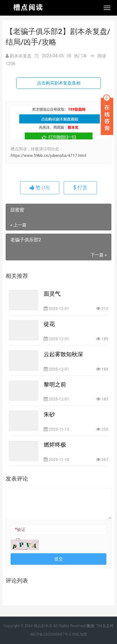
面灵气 (52, 294)
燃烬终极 (55, 445)
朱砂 (49, 414)
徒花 (49, 324)
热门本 (80, 56)
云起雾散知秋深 (63, 354)
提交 (59, 559)
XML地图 (80, 634)
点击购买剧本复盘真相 (59, 83)
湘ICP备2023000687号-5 (51, 634)
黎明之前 (55, 384)
